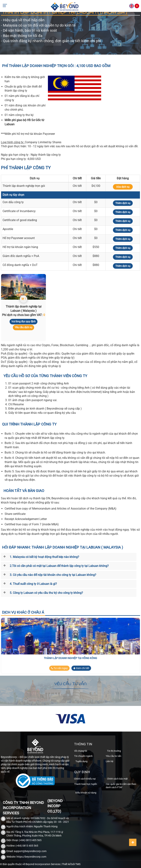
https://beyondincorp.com (31, 857)
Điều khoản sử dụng (86, 793)
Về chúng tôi (81, 751)
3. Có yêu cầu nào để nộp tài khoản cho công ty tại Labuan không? (53, 575)
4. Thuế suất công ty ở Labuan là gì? (33, 584)
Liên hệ (110, 761)
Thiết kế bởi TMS (71, 864)
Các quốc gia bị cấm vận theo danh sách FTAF (121, 786)
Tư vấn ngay (59, 668)
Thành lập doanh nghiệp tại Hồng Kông (70, 658)
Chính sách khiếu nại (85, 779)
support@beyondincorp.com (30, 851)
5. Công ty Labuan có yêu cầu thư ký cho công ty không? (46, 593)
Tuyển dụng (81, 761)
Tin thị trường (114, 751)
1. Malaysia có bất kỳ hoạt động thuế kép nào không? (44, 557)
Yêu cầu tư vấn (113, 756)
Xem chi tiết (81, 668)
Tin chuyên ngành (83, 756)
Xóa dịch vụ (123, 187)
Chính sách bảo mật (117, 779)
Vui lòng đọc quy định (23, 321)
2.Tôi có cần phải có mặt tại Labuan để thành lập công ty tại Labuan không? (59, 566)
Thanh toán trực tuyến (86, 784)
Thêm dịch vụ (123, 203)
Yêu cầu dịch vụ (23, 327)
